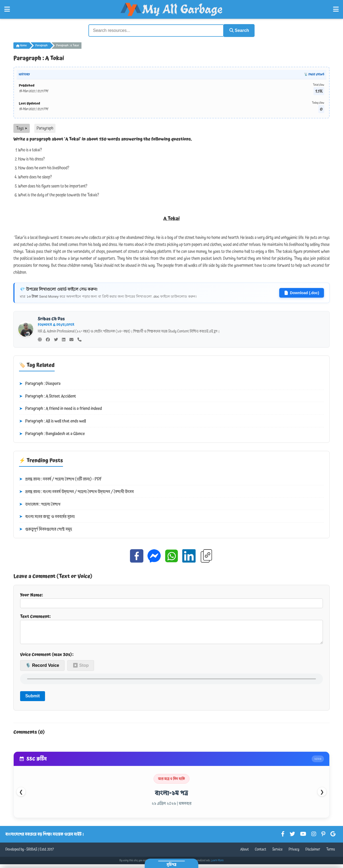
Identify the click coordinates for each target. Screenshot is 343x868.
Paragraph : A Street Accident (48, 396)
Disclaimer (313, 853)
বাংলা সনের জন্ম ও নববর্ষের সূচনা (47, 516)
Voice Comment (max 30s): (47, 658)
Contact (261, 853)
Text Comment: (171, 630)
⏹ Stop (81, 669)
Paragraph (42, 45)
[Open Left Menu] (7, 9)
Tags (22, 128)
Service (277, 853)
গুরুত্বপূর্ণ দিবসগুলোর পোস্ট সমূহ (46, 529)
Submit (32, 700)
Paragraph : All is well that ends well (53, 421)
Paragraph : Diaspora (40, 383)
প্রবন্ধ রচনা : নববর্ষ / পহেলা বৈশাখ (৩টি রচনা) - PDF (60, 479)
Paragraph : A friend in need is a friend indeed (60, 408)
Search (237, 30)
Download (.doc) (302, 292)
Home (21, 45)
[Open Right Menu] (336, 9)
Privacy (294, 853)
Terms (331, 853)
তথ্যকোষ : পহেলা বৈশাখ (40, 504)
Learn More (217, 864)
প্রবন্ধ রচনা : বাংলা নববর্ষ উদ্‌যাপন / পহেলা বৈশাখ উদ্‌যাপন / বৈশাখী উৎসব (76, 491)
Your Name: (171, 599)
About (244, 853)
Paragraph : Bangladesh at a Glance (52, 433)
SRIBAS (32, 853)
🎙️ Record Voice (42, 669)
